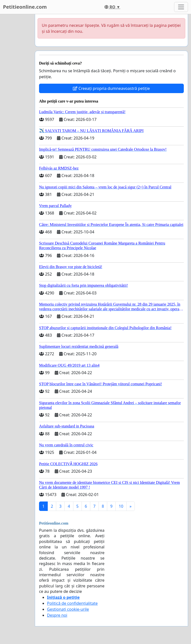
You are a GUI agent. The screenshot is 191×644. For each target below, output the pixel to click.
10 (121, 506)
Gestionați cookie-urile (68, 609)
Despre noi (57, 615)
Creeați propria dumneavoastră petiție (111, 88)
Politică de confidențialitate (72, 603)
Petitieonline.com (25, 7)
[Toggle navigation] (181, 7)
